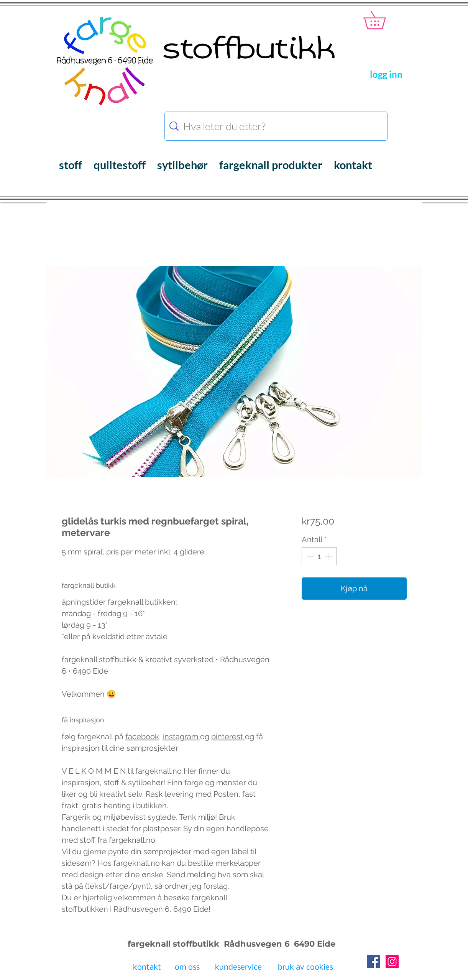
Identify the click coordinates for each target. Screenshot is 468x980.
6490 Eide (314, 944)
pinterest (228, 737)
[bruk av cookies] (305, 968)
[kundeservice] (238, 968)
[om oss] (187, 968)
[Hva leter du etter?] (277, 126)
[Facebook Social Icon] (373, 962)
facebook (142, 737)
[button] (383, 20)
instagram (181, 737)
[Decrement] (309, 556)
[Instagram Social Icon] (392, 962)
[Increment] (329, 556)
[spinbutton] (319, 556)
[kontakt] (147, 968)
